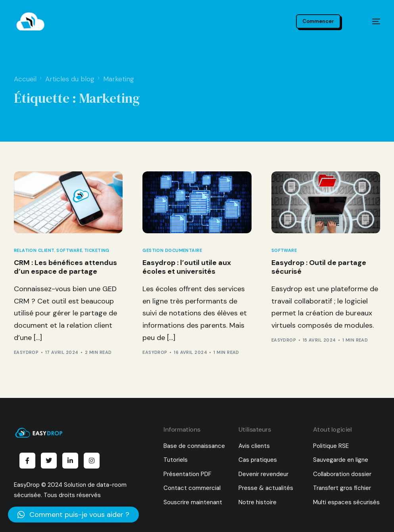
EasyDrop (26, 352)
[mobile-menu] (369, 21)
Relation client (34, 251)
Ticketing (97, 251)
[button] (73, 515)
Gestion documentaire (172, 251)
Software (69, 251)
